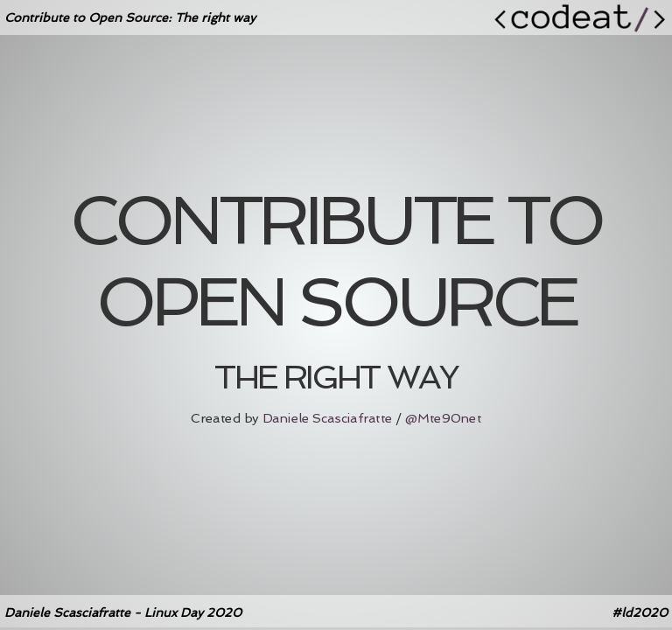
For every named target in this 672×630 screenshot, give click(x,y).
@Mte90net (443, 418)
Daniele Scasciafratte (328, 418)
